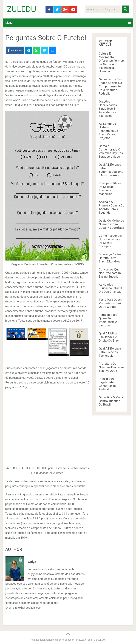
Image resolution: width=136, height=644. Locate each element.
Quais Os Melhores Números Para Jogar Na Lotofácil (111, 224)
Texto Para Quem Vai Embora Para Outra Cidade (110, 303)
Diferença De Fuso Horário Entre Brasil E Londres (111, 258)
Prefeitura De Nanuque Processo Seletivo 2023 (111, 367)
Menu (9, 23)
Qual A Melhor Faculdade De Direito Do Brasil (110, 337)
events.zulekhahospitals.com (48, 640)
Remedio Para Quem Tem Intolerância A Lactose (108, 320)
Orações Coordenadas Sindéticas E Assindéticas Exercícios (108, 109)
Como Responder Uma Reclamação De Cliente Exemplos (110, 241)
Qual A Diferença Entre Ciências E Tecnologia (110, 352)
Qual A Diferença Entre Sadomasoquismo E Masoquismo (111, 170)
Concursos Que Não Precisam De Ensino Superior (110, 273)
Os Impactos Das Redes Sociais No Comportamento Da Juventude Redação (110, 86)
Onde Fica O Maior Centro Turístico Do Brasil (111, 401)
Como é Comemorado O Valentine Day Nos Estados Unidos (111, 151)
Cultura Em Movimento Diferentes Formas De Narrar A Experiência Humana (111, 62)
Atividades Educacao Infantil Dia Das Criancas (110, 288)
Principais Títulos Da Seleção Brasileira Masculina (110, 189)
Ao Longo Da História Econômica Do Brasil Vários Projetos (108, 131)
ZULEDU (22, 9)
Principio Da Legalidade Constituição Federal (107, 384)
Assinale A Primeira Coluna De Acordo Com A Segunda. (111, 207)
